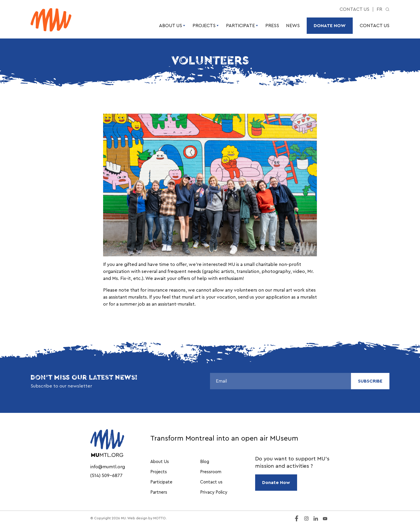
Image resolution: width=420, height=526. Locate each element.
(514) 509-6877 (106, 476)
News (293, 26)
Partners (159, 492)
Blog (205, 462)
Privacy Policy (214, 492)
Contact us (354, 9)
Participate (242, 26)
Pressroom (211, 472)
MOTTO (159, 518)
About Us (172, 26)
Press (272, 26)
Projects (206, 26)
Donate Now (330, 26)
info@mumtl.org (108, 467)
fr (379, 9)
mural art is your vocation (209, 297)
